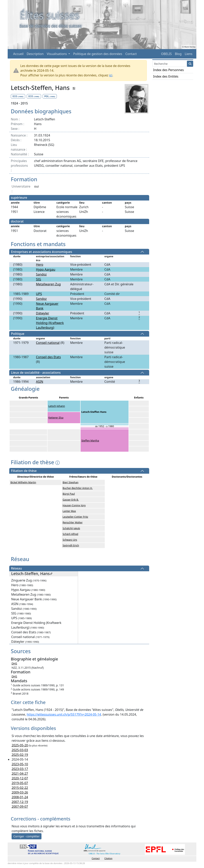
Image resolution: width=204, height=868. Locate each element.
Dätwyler (43, 313)
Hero (40, 265)
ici (111, 75)
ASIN (40, 382)
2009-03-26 (20, 792)
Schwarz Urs (70, 540)
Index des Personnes (168, 70)
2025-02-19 (20, 755)
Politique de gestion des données (98, 54)
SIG (39, 279)
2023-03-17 (20, 769)
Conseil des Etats (48, 357)
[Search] (170, 64)
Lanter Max (69, 511)
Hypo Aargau (46, 269)
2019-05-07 (20, 783)
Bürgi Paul (69, 494)
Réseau (16, 569)
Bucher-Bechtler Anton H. (78, 488)
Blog (178, 54)
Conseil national (48, 343)
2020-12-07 (20, 778)
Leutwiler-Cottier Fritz (75, 517)
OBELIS (166, 54)
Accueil (18, 54)
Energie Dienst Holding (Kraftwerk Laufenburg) (50, 323)
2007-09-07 (20, 807)
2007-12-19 (20, 802)
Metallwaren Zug (48, 284)
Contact (131, 54)
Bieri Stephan (71, 482)
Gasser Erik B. (71, 500)
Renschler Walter (73, 522)
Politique (18, 334)
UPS (39, 294)
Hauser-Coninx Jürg (74, 505)
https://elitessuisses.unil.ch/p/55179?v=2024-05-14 (64, 714)
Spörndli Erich (71, 545)
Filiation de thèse (24, 471)
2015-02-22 (20, 788)
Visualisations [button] (57, 54)
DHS (14, 663)
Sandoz (41, 274)
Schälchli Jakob (71, 528)
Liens (189, 54)
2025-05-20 (20, 745)
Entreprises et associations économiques (42, 252)
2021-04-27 (20, 774)
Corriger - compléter (27, 836)
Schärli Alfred (70, 534)
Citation (108, 858)
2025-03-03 (20, 750)
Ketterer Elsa (56, 418)
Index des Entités (166, 76)
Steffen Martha (90, 440)
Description (35, 54)
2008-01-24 (20, 797)
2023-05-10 (20, 764)
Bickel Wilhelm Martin (23, 482)
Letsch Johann (57, 406)
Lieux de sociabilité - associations (36, 373)
